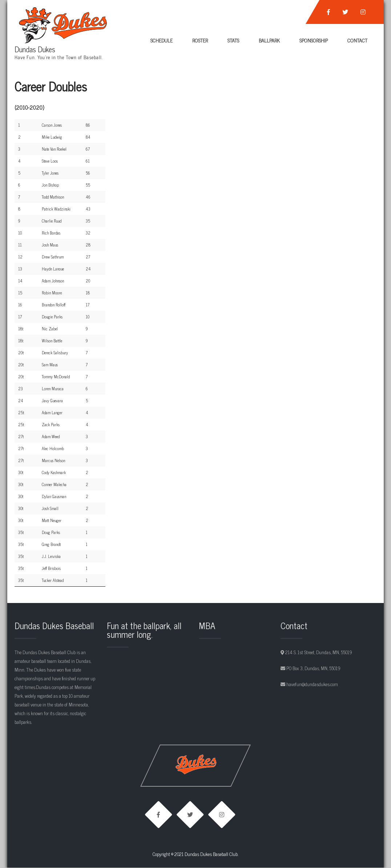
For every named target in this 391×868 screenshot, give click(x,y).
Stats (233, 40)
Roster (200, 40)
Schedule (162, 40)
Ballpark (269, 40)
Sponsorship (314, 40)
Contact (357, 40)
